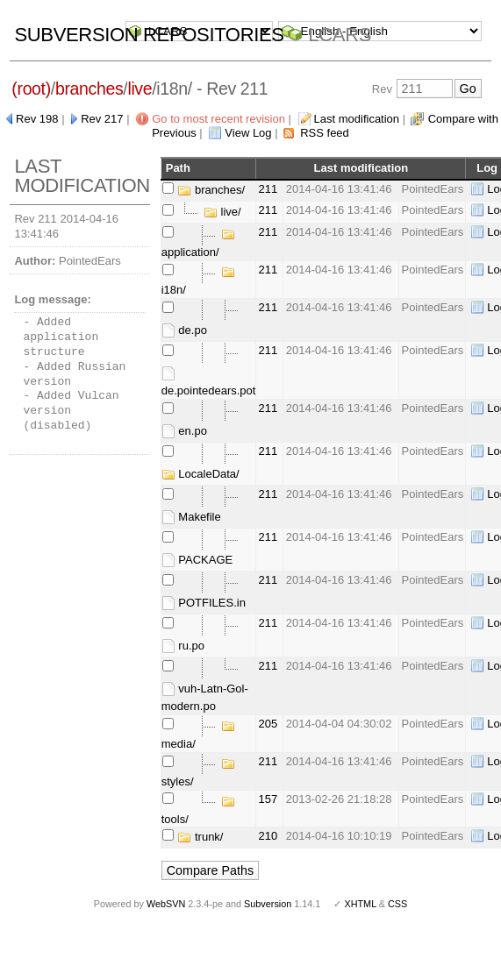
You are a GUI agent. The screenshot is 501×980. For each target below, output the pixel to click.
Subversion (268, 904)
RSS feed (325, 133)
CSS (397, 904)
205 (268, 724)
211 (268, 189)
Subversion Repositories (149, 35)
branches (89, 89)
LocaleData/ (200, 474)
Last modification (357, 119)
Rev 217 (102, 119)
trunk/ (200, 837)
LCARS (340, 35)
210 (268, 836)
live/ (222, 212)
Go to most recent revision (218, 119)
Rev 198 (37, 119)
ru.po (183, 646)
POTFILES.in (204, 603)
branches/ (211, 190)
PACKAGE (197, 560)
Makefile (191, 517)
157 (268, 799)
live (140, 89)
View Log (248, 133)
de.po (184, 330)
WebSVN (166, 904)
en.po (184, 431)
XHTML (360, 904)
